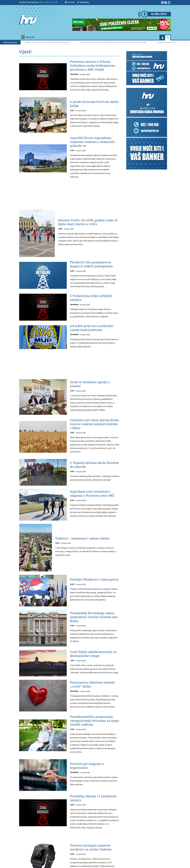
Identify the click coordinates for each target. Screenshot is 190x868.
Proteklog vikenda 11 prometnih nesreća (93, 798)
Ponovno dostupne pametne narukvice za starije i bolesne (91, 847)
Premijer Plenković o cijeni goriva (94, 579)
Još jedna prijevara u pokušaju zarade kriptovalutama (92, 328)
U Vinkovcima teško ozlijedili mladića (91, 298)
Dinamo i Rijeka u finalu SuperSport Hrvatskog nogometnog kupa (45, 42)
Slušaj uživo (159, 14)
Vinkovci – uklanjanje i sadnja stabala (82, 538)
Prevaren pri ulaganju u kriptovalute (87, 766)
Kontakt (70, 2)
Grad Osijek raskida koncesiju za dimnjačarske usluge (93, 654)
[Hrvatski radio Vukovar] (28, 20)
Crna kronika (74, 74)
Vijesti (72, 111)
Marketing (83, 2)
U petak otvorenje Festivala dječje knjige (174, 42)
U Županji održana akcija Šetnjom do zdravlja (94, 465)
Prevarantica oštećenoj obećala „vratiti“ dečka (92, 684)
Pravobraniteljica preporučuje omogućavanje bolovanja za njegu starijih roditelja (94, 721)
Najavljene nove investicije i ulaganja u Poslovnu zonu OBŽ (92, 494)
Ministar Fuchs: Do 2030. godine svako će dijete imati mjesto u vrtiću (88, 222)
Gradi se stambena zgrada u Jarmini (90, 384)
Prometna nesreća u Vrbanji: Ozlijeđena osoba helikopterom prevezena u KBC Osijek (115, 42)
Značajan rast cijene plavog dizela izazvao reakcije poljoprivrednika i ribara (94, 424)
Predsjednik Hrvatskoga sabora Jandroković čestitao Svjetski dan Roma (94, 617)
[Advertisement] (69, 197)
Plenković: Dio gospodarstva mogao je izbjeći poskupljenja (91, 264)
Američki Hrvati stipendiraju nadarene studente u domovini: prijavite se (93, 142)
